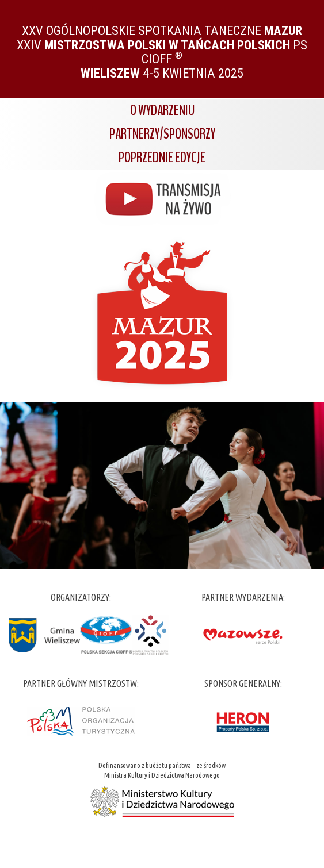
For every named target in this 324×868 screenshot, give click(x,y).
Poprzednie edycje (162, 158)
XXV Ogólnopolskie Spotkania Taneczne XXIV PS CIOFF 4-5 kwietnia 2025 (162, 52)
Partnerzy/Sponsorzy (162, 134)
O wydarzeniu (162, 110)
